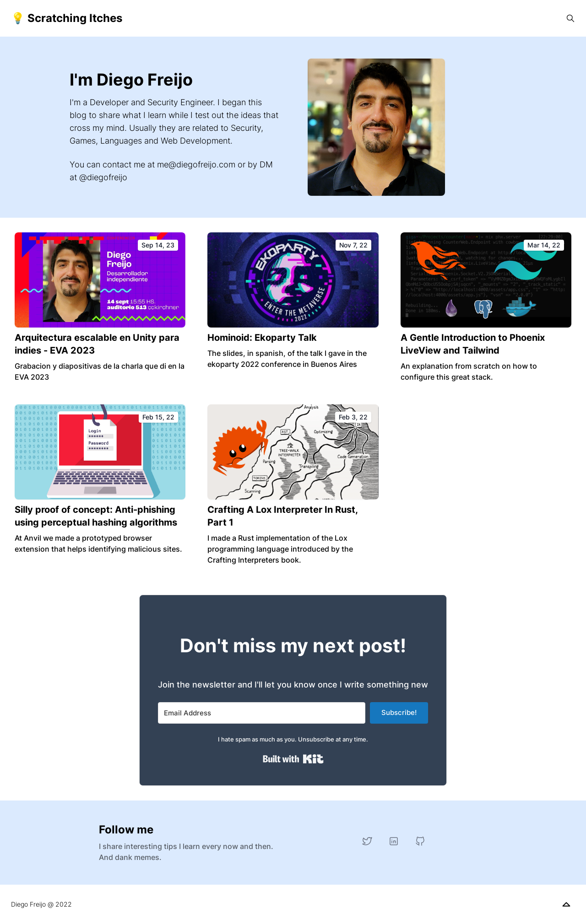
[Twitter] (367, 841)
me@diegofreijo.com (196, 164)
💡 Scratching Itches (67, 18)
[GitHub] (420, 841)
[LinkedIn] (394, 841)
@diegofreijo (103, 177)
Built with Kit (293, 759)
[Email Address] (262, 713)
